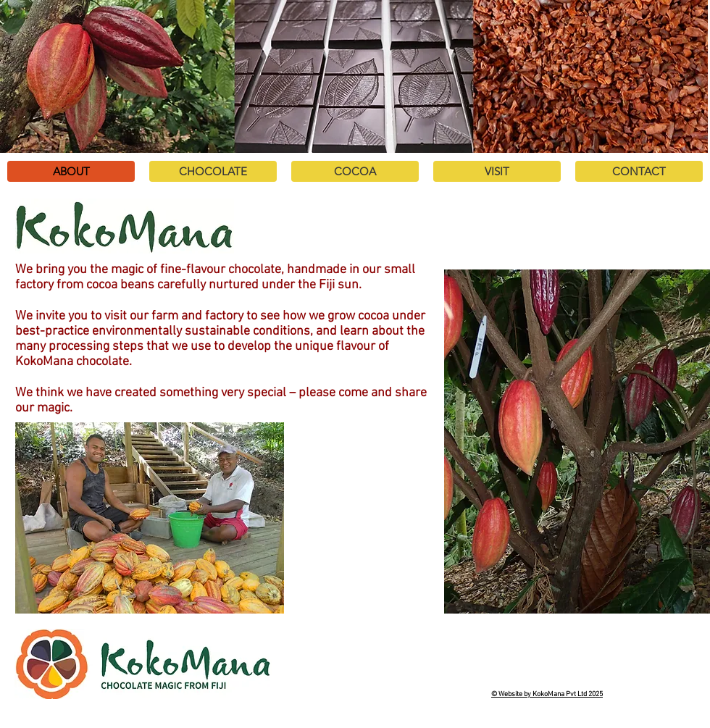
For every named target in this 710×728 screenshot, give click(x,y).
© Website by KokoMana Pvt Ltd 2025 (547, 694)
